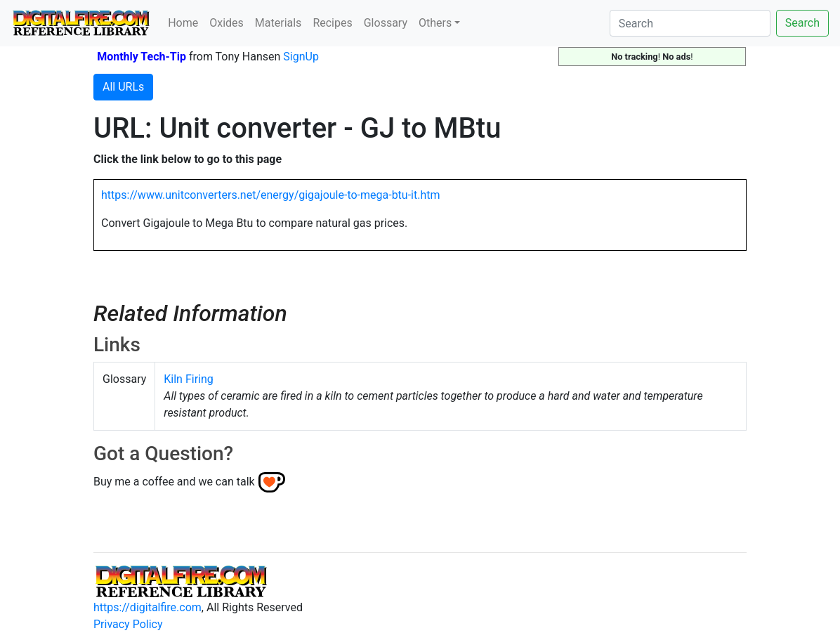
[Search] (690, 23)
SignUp (301, 57)
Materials (278, 23)
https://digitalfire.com (147, 607)
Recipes (332, 23)
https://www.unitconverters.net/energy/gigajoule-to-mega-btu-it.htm (271, 195)
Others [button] (435, 23)
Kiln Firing (189, 379)
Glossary (386, 23)
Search (802, 23)
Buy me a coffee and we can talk (174, 482)
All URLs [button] (123, 87)
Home (183, 23)
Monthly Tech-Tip (142, 57)
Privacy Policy (128, 624)
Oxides (227, 23)
